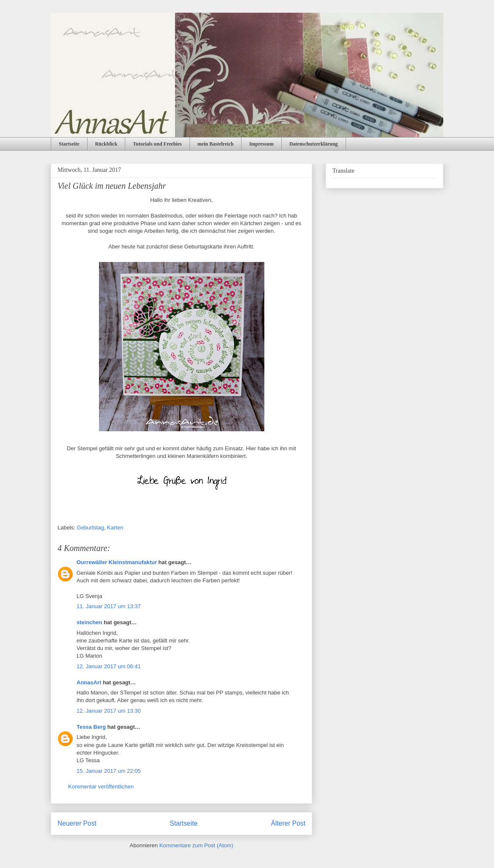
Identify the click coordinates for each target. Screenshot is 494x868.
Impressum (261, 144)
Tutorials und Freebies (157, 144)
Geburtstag (91, 528)
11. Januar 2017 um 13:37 (109, 606)
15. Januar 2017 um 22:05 (109, 771)
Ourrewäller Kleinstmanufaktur (117, 562)
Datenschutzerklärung (314, 144)
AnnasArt (89, 682)
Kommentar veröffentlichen (101, 787)
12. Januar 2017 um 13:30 (109, 711)
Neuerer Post (77, 823)
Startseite (69, 144)
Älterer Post (288, 823)
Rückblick (106, 144)
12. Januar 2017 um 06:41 (109, 666)
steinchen (89, 622)
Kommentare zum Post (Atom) (196, 845)
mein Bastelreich (215, 144)
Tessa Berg (91, 727)
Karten (115, 528)
